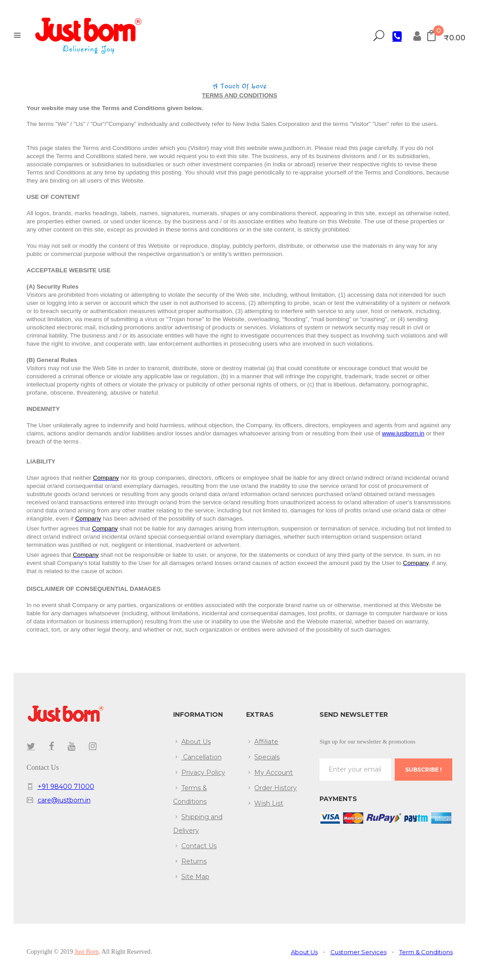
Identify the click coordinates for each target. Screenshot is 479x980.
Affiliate (266, 742)
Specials (267, 757)
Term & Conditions (426, 952)
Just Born (86, 952)
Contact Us (199, 846)
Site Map (195, 877)
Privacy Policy (203, 772)
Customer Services (358, 952)
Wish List (269, 803)
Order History (276, 788)
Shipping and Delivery (198, 824)
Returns (194, 861)
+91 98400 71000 (66, 787)
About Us (196, 742)
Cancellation (201, 757)
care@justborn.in (64, 800)
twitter (31, 746)
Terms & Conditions (190, 795)
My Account (273, 772)
